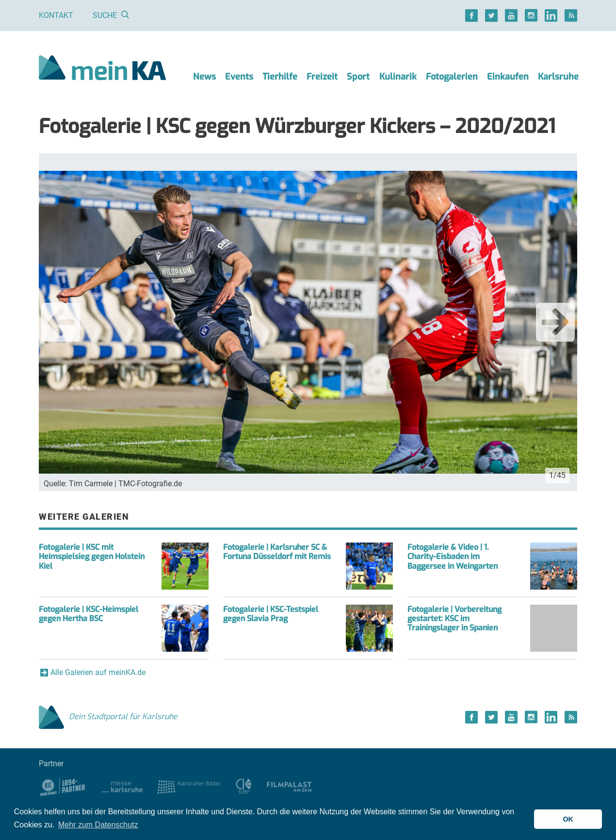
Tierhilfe (280, 77)
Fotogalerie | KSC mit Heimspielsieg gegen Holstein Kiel (92, 556)
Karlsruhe (558, 77)
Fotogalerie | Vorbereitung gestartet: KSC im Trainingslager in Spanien (454, 618)
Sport (358, 77)
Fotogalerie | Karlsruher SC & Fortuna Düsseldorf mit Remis (277, 552)
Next (555, 322)
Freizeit (322, 77)
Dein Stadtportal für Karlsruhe (108, 716)
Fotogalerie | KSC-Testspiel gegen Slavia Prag (271, 614)
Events (239, 77)
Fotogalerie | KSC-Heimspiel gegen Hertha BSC (89, 614)
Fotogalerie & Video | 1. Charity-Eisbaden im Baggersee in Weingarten (453, 556)
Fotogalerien (452, 77)
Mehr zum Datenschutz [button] (98, 825)
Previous (61, 322)
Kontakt (56, 15)
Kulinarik (398, 77)
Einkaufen (508, 77)
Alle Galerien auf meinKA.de (98, 672)
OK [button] (568, 819)
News (204, 77)
